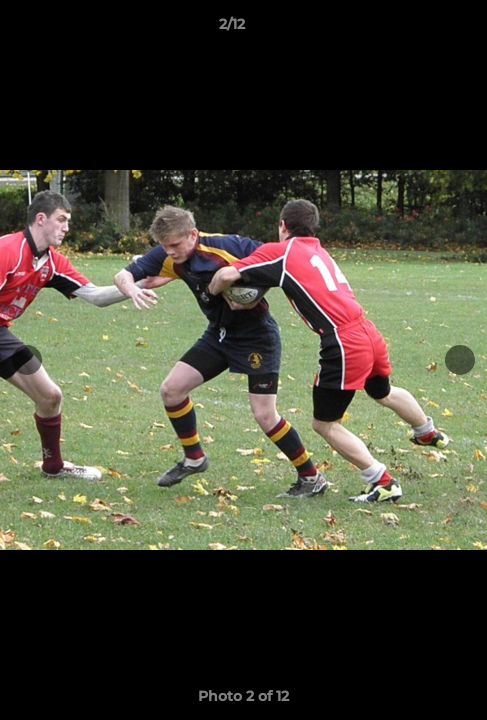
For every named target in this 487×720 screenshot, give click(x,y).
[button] (415, 29)
